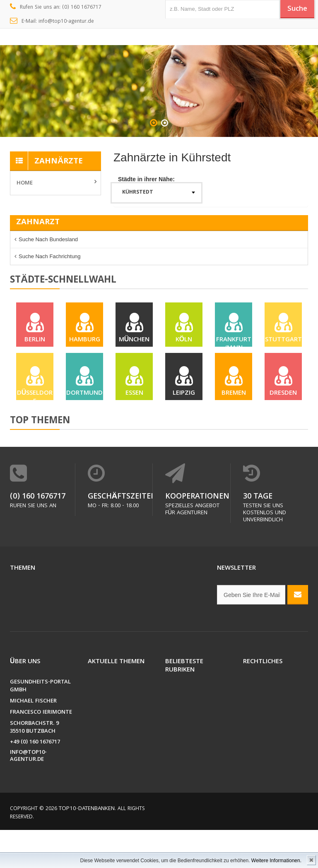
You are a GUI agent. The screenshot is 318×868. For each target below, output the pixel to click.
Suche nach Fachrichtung (50, 256)
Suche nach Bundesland (48, 239)
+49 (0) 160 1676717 (35, 780)
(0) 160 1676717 (32, 535)
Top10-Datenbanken (85, 847)
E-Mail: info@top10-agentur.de (52, 22)
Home (25, 183)
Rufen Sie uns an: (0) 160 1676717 (56, 7)
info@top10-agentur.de (28, 794)
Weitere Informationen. (276, 861)
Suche (294, 10)
